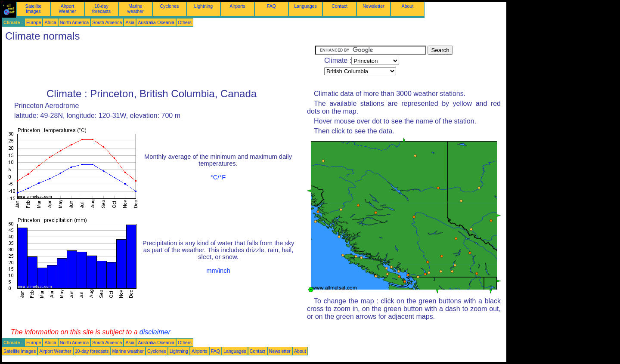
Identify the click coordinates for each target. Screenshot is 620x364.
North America (74, 22)
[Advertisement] (158, 65)
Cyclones (170, 6)
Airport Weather (67, 9)
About (408, 6)
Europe (34, 22)
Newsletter (373, 6)
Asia (130, 22)
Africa (50, 22)
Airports (237, 6)
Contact (339, 6)
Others (185, 22)
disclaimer (155, 332)
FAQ (271, 6)
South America (107, 22)
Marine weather (136, 9)
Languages (305, 6)
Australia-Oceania (156, 22)
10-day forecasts (101, 9)
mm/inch (218, 271)
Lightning (203, 6)
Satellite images (34, 9)
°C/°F (218, 177)
